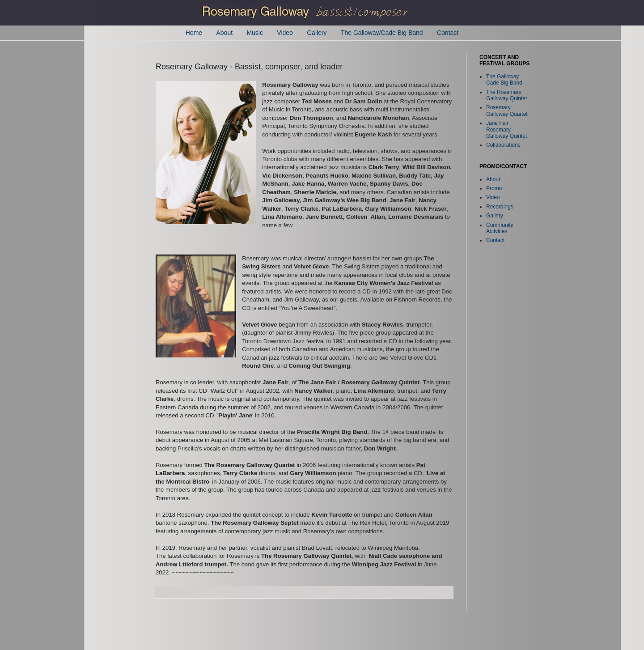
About (224, 33)
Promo (494, 188)
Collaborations (503, 145)
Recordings (500, 207)
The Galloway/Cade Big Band (382, 33)
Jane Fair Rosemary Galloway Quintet (506, 130)
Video (285, 33)
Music (255, 33)
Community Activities (500, 228)
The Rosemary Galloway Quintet (506, 95)
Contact (448, 33)
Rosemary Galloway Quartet (507, 110)
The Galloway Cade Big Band (504, 80)
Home (194, 33)
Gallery (317, 33)
